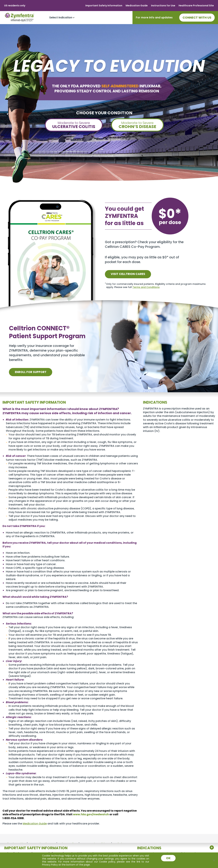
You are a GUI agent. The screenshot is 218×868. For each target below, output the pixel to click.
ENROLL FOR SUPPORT (33, 372)
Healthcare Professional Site (196, 6)
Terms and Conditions (146, 287)
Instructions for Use (163, 6)
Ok (169, 858)
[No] (214, 860)
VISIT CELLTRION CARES (130, 274)
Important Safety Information (104, 6)
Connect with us (197, 17)
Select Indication (61, 17)
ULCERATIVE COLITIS (74, 125)
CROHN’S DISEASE (137, 125)
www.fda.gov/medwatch (91, 814)
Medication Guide (137, 6)
